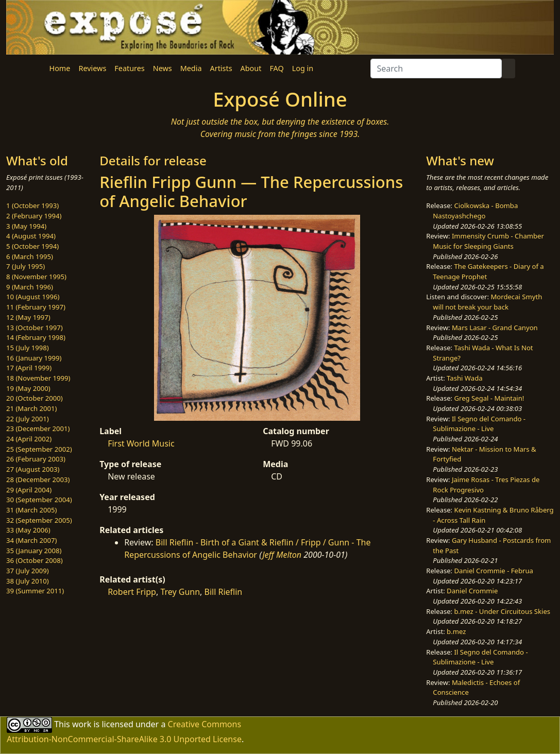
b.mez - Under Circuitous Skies (503, 611)
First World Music (141, 443)
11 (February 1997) (36, 307)
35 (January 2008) (34, 551)
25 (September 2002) (39, 449)
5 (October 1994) (32, 246)
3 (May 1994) (26, 226)
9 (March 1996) (30, 287)
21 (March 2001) (31, 408)
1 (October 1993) (32, 205)
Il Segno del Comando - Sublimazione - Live (479, 424)
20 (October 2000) (35, 398)
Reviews (92, 68)
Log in (303, 68)
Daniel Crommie (472, 591)
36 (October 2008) (35, 560)
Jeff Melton (282, 555)
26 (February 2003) (36, 459)
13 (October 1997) (35, 328)
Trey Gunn (180, 592)
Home (60, 68)
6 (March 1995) (30, 256)
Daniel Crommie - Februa (494, 571)
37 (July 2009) (28, 571)
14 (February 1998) (36, 337)
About (251, 68)
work (82, 724)
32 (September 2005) (39, 520)
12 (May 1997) (28, 317)
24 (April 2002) (29, 439)
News (163, 68)
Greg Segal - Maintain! (489, 398)
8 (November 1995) (36, 277)
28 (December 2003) (38, 479)
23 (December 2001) (38, 429)
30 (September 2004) (39, 500)
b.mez (456, 631)
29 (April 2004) (29, 490)
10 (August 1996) (33, 297)
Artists (221, 68)
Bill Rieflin (224, 592)
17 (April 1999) (29, 368)
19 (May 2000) (28, 388)
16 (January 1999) (34, 358)
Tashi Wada (464, 378)
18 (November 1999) (38, 378)
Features (129, 68)
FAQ (276, 68)
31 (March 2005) (31, 510)
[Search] (436, 68)
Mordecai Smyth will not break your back (487, 302)
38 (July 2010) (28, 581)
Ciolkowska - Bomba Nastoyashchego (475, 211)
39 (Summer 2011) (35, 591)
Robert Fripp (132, 592)
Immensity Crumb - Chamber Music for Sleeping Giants (488, 241)
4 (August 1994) (31, 236)
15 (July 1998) (28, 348)
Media (191, 68)
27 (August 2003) (33, 469)
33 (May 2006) (28, 530)
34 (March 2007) (31, 540)
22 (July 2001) (28, 419)
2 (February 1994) (34, 216)
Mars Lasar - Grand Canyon (495, 328)
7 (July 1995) (26, 266)
